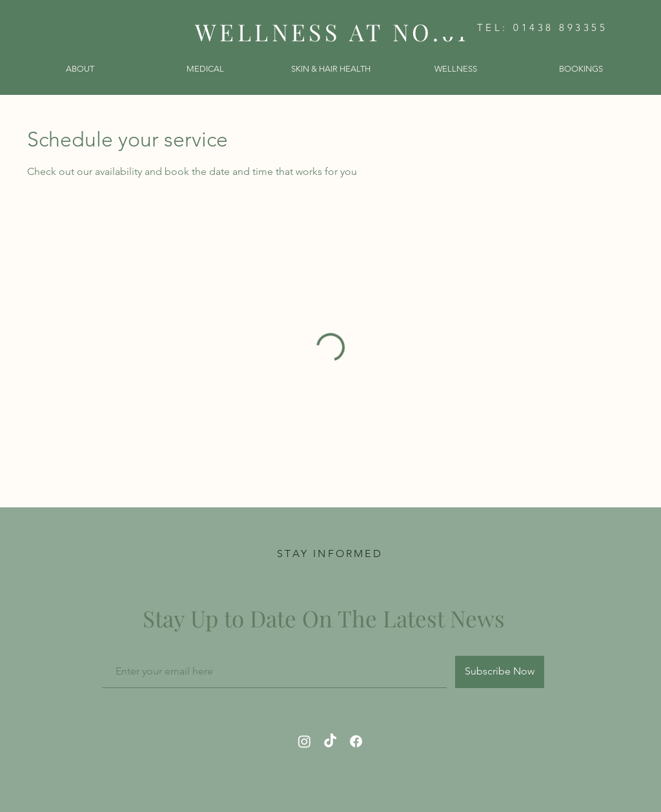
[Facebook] (356, 741)
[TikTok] (330, 741)
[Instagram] (304, 741)
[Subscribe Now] (500, 672)
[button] (80, 69)
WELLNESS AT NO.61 (332, 32)
